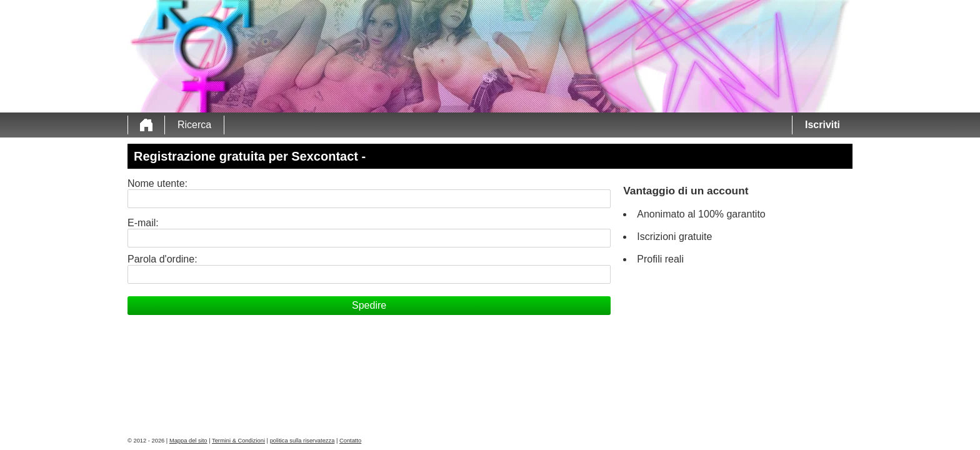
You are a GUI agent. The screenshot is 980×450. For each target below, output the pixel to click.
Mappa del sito (188, 441)
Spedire (369, 305)
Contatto (350, 441)
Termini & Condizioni (238, 441)
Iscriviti (822, 125)
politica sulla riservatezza (302, 441)
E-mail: (143, 223)
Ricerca (194, 125)
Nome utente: (157, 183)
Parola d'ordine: (162, 259)
